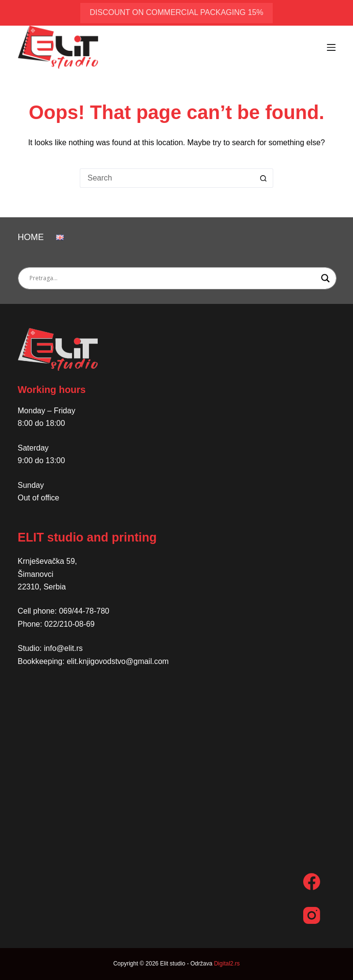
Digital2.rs (227, 964)
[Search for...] (167, 178)
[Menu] (331, 47)
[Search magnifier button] (325, 278)
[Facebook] (312, 882)
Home (31, 237)
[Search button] (264, 178)
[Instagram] (312, 915)
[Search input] (173, 278)
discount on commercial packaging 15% (177, 12)
